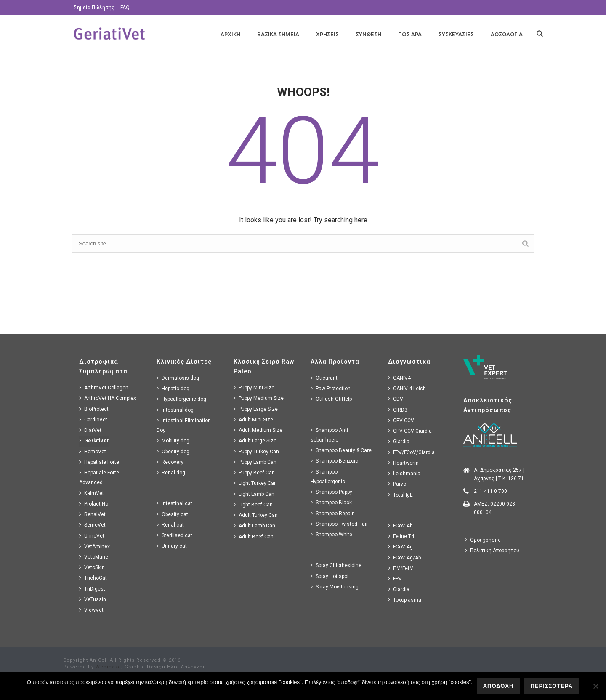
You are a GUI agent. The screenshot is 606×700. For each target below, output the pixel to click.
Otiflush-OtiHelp (331, 399)
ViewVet (91, 610)
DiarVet (90, 430)
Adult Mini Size (253, 419)
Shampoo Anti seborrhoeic (329, 435)
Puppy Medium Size (259, 398)
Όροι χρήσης (483, 540)
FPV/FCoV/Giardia (411, 452)
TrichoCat (93, 578)
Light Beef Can (253, 504)
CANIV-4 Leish (407, 388)
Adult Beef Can (254, 536)
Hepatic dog (173, 388)
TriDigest (92, 589)
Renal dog (171, 472)
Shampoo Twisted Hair (339, 524)
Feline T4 (401, 536)
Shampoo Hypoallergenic (328, 476)
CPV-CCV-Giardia (410, 431)
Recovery (170, 462)
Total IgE (400, 495)
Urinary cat (172, 546)
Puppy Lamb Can (255, 462)
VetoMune (94, 557)
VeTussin (93, 599)
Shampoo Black (331, 502)
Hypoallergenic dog (181, 399)
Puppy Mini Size (254, 387)
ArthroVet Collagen (104, 387)
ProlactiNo (94, 504)
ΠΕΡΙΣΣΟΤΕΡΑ (552, 686)
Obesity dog (173, 451)
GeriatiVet (94, 440)
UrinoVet (92, 536)
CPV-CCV (401, 420)
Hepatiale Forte (99, 462)
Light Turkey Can (255, 483)
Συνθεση (368, 34)
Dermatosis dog (178, 378)
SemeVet (92, 525)
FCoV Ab (400, 526)
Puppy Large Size (256, 409)
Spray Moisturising (335, 587)
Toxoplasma (405, 600)
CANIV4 (399, 378)
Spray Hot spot (330, 576)
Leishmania (404, 473)
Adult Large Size (255, 440)
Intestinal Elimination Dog (184, 425)
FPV (395, 579)
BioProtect (94, 409)
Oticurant (324, 378)
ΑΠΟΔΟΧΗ (498, 686)
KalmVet (92, 493)
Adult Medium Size (258, 430)
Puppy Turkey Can (256, 451)
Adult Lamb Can (254, 526)
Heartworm (403, 463)
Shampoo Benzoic (334, 461)
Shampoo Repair (332, 513)
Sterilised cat (174, 535)
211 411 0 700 (490, 491)
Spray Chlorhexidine (336, 565)
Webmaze (108, 667)
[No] (595, 686)
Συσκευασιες (456, 34)
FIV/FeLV (401, 568)
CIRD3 (398, 410)
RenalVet (92, 514)
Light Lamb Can (254, 494)
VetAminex (94, 546)
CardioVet (93, 419)
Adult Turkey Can (256, 515)
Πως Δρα (410, 34)
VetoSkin (92, 567)
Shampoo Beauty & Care (341, 450)
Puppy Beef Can (254, 472)
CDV (396, 399)
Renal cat (170, 525)
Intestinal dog (175, 410)
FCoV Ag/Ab (404, 558)
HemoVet (93, 451)
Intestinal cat (174, 503)
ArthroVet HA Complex (108, 398)
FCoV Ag (400, 547)
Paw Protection (331, 388)
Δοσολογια (507, 34)
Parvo (397, 484)
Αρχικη (230, 34)
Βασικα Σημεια (278, 34)
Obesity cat (172, 514)
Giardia (399, 441)
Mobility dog (173, 440)
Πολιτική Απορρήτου (492, 550)
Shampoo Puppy (331, 492)
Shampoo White (331, 534)
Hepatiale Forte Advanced (99, 477)
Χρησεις (327, 34)
